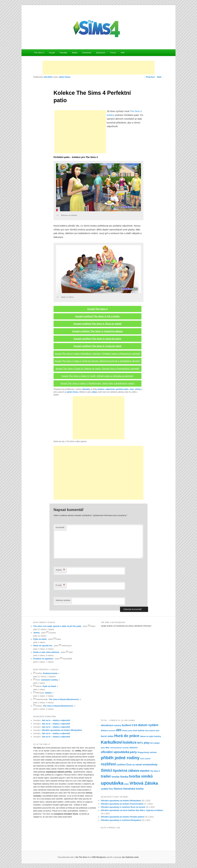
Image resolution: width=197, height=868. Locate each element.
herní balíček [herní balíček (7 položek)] (139, 731)
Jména (36, 633)
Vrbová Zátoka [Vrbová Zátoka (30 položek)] (144, 783)
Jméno (60, 570)
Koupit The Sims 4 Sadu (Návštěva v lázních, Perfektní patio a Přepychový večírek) (97, 354)
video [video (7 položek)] (126, 784)
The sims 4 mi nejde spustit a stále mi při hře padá (57, 626)
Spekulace (101, 53)
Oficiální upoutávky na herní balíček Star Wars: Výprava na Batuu (132, 810)
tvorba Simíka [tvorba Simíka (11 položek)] (120, 777)
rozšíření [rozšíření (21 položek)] (108, 764)
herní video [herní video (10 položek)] (107, 736)
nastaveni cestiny (49, 680)
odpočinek (110, 389)
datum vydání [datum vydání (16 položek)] (148, 725)
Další (160, 77)
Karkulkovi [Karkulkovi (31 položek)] (112, 742)
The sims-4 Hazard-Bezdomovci (64, 699)
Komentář (60, 527)
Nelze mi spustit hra (43, 646)
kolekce (101, 389)
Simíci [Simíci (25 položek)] (107, 770)
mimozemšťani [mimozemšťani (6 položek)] (116, 748)
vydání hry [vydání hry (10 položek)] (107, 789)
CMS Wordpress (99, 857)
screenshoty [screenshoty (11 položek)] (150, 765)
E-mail (60, 585)
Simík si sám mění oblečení (46, 652)
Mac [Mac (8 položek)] (108, 748)
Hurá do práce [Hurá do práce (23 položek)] (127, 736)
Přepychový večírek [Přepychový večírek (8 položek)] (147, 752)
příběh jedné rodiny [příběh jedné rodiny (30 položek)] (120, 758)
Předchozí (149, 77)
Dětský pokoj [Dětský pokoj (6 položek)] (127, 731)
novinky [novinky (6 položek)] (126, 748)
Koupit (52, 53)
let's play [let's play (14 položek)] (143, 743)
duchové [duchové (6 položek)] (112, 731)
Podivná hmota (50, 673)
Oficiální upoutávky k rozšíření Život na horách (123, 807)
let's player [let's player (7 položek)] (155, 743)
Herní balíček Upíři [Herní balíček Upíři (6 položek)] (152, 731)
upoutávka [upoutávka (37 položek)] (112, 783)
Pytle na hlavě (40, 639)
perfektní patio (122, 389)
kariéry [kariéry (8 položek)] (158, 736)
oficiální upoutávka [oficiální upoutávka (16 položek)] (115, 752)
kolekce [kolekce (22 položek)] (130, 742)
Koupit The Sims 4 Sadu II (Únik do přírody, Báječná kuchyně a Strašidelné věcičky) (97, 361)
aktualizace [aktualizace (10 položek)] (107, 725)
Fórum (113, 53)
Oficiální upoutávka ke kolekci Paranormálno (122, 804)
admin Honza (65, 77)
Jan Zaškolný (128, 857)
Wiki (123, 53)
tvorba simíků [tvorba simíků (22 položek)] (141, 776)
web (136, 857)
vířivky (138, 389)
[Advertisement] (98, 68)
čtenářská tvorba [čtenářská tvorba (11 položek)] (133, 789)
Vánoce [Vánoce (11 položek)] (118, 789)
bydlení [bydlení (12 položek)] (126, 725)
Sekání (48, 693)
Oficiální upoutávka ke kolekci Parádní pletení (123, 817)
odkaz (94, 392)
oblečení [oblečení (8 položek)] (133, 748)
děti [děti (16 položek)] (119, 730)
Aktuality (63, 53)
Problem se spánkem (43, 659)
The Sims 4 (39, 53)
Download (87, 53)
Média (75, 53)
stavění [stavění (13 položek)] (145, 771)
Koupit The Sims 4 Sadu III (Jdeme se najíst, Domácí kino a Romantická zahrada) (97, 369)
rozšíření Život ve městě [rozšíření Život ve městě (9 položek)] (129, 765)
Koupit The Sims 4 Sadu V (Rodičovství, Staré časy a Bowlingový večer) (98, 383)
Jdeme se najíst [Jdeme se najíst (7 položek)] (147, 736)
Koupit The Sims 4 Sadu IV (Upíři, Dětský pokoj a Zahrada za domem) (97, 376)
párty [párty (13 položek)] (133, 752)
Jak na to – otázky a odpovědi (56, 720)
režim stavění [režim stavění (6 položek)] (145, 759)
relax (132, 389)
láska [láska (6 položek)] (103, 748)
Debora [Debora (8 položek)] (104, 730)
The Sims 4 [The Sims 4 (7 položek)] (155, 771)
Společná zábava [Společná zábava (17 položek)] (126, 771)
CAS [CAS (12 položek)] (135, 725)
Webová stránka (63, 600)
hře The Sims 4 (82, 857)
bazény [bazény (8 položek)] (118, 725)
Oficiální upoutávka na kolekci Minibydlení (62, 730)
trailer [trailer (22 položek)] (106, 776)
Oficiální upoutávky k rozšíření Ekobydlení (121, 820)
